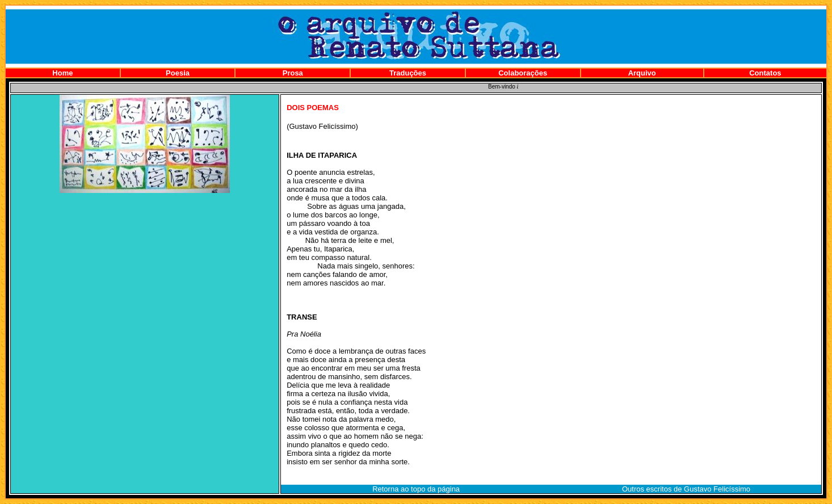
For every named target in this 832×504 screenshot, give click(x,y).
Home (62, 73)
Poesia (178, 73)
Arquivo (642, 73)
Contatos (765, 73)
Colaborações (523, 73)
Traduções (408, 73)
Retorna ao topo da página (416, 489)
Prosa (293, 73)
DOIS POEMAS (313, 108)
